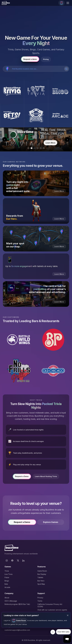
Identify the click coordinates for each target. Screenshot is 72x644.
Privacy (40, 598)
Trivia (7, 571)
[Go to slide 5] (41, 148)
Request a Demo (22, 477)
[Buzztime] (6, 3)
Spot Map (41, 584)
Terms (40, 601)
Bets (6, 584)
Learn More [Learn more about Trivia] (50, 143)
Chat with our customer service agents (52, 610)
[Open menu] (68, 3)
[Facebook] (12, 561)
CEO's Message (11, 601)
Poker (7, 577)
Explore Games (51, 523)
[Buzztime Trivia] (12, 91)
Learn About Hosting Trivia (46, 477)
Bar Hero (41, 581)
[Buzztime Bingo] (60, 91)
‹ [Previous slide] (5, 139)
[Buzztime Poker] (36, 115)
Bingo (7, 581)
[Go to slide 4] (38, 148)
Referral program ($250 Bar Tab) (17, 604)
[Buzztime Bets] (12, 115)
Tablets (40, 577)
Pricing (46, 59)
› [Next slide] (67, 139)
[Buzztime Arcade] (60, 115)
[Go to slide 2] (31, 148)
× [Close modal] (68, 615)
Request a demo (30, 59)
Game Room (42, 571)
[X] (18, 561)
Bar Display (42, 574)
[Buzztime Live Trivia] (36, 91)
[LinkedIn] (24, 561)
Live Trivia (8, 574)
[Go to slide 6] (44, 148)
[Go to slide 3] (35, 148)
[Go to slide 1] (28, 148)
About (7, 598)
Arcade (7, 587)
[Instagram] (7, 561)
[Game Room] (62, 3)
